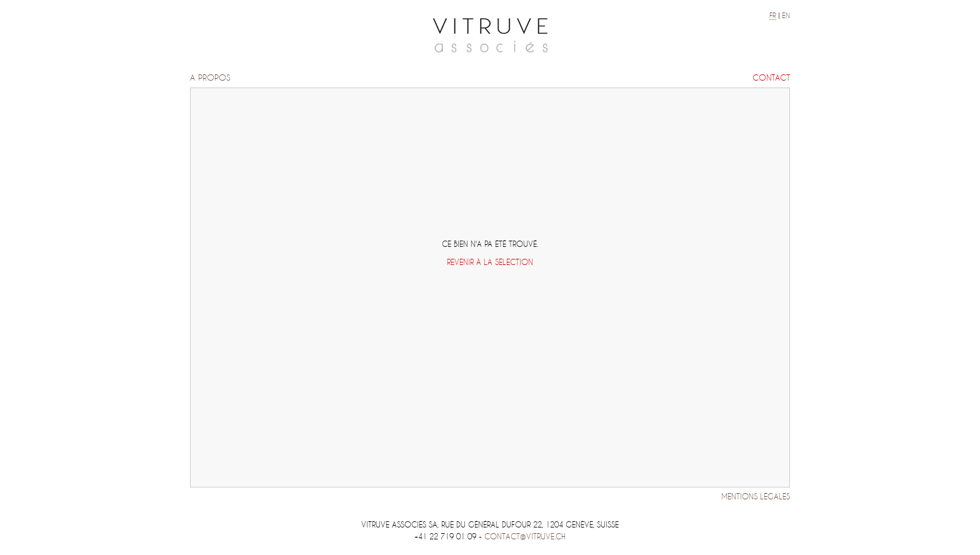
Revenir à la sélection (490, 262)
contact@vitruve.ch (525, 537)
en (786, 16)
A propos (210, 78)
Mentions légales (756, 497)
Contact (771, 78)
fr (773, 16)
